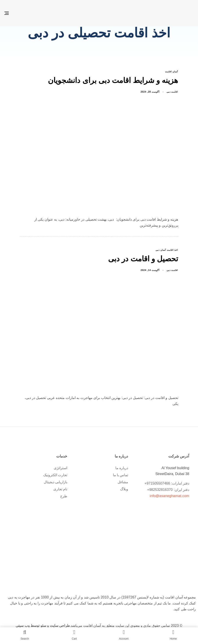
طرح (64, 496)
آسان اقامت (172, 72)
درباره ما (122, 468)
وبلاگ (124, 489)
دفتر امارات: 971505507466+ (167, 483)
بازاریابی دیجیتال (55, 482)
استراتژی (61, 468)
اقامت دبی (172, 92)
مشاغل (123, 482)
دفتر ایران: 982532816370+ (168, 490)
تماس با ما (121, 475)
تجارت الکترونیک (55, 475)
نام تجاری (60, 489)
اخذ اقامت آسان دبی (167, 250)
